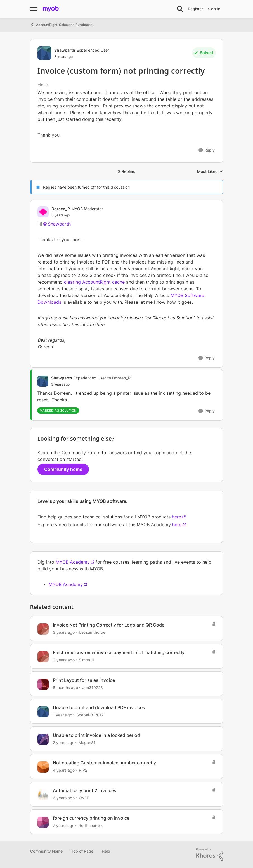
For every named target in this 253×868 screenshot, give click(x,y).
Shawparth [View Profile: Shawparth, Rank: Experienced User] (65, 50)
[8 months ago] (65, 687)
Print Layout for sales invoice (84, 680)
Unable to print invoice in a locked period (96, 735)
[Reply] (207, 150)
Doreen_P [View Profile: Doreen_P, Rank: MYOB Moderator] (61, 209)
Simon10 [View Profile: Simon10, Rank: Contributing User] (87, 660)
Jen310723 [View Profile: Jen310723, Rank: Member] (93, 687)
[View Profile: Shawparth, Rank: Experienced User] (44, 53)
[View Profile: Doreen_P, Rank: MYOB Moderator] (43, 212)
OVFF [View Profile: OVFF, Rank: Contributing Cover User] (84, 798)
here (177, 517)
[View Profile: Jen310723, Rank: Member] (43, 684)
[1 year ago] (62, 715)
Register (195, 9)
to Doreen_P (119, 378)
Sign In (214, 9)
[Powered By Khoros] (210, 855)
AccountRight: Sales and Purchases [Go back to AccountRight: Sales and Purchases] (61, 25)
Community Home (46, 851)
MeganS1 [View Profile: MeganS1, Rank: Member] (87, 743)
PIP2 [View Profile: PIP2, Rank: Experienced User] (83, 770)
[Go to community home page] (51, 9)
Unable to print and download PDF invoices (99, 707)
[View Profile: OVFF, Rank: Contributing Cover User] (43, 795)
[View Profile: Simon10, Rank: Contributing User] (43, 657)
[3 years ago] (64, 632)
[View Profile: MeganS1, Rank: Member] (43, 739)
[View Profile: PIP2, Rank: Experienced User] (43, 767)
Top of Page (82, 851)
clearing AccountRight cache (94, 282)
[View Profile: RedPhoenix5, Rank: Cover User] (43, 822)
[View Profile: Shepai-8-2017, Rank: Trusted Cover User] (43, 712)
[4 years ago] (64, 770)
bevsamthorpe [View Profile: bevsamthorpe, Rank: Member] (92, 632)
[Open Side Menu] (34, 9)
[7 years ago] (64, 825)
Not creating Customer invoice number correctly (104, 763)
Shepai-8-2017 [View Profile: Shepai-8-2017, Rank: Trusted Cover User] (90, 715)
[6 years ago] (64, 798)
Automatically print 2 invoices (85, 790)
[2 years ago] (64, 743)
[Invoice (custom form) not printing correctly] (77, 215)
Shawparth (59, 224)
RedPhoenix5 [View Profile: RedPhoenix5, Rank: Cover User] (91, 825)
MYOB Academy (73, 562)
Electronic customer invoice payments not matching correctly (119, 652)
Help (106, 851)
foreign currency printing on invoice (91, 818)
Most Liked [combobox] (210, 172)
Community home (63, 469)
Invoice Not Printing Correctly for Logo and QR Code (109, 625)
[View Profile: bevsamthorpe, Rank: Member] (43, 629)
